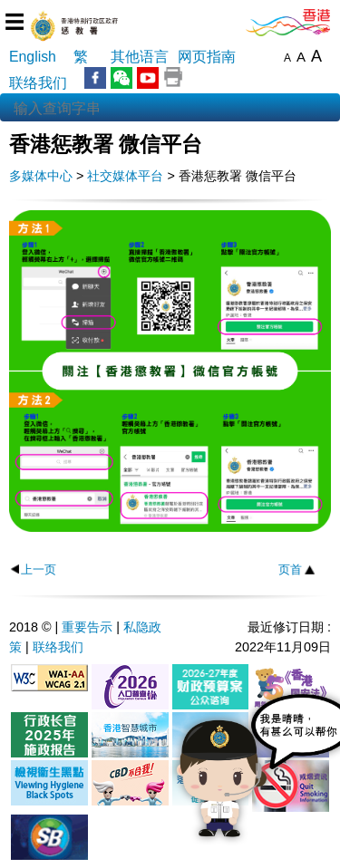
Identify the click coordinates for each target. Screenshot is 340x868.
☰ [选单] (15, 22)
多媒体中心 (41, 176)
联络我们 (38, 83)
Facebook (95, 78)
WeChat (121, 78)
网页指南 (207, 57)
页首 (290, 569)
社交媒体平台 (125, 176)
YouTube (148, 78)
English (33, 57)
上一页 (39, 569)
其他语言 (140, 57)
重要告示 (87, 627)
